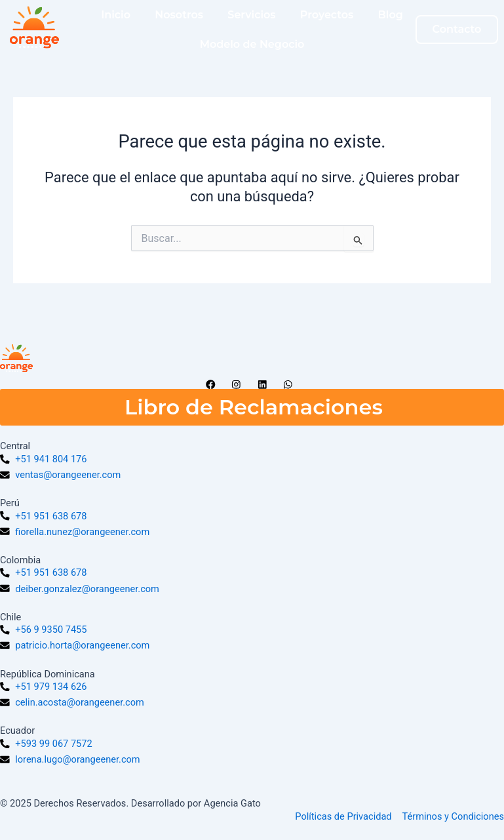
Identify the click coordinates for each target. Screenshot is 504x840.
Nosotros (179, 15)
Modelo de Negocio (252, 44)
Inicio (116, 15)
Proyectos (327, 15)
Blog (391, 15)
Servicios (251, 15)
